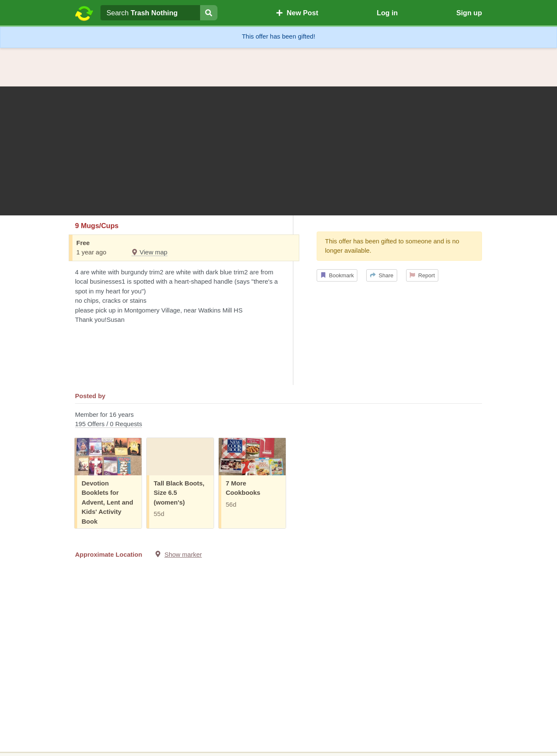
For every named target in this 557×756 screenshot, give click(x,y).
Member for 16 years (278, 420)
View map (149, 252)
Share (382, 275)
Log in (387, 13)
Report (422, 275)
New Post (297, 13)
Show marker (183, 554)
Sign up (469, 13)
